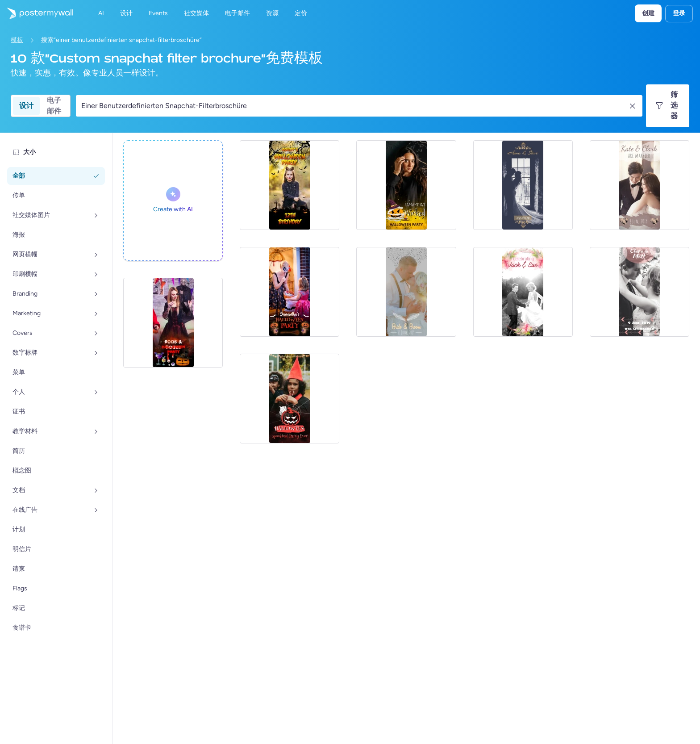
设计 (26, 106)
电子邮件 (54, 106)
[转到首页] (37, 13)
